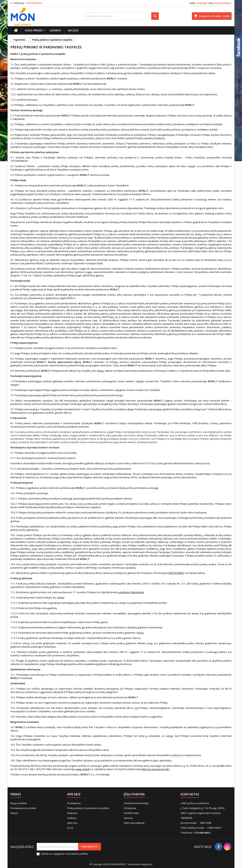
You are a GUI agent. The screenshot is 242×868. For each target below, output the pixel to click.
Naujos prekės (19, 803)
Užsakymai (130, 808)
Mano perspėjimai (134, 823)
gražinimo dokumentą (131, 592)
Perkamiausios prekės (23, 808)
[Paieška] (121, 16)
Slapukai (72, 813)
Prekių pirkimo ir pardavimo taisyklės (88, 808)
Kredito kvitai (131, 813)
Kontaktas (190, 794)
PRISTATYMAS (176, 573)
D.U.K (70, 828)
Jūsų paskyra (134, 794)
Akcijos (73, 30)
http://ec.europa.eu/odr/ (156, 769)
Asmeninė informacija (136, 803)
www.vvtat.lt (83, 769)
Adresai (128, 818)
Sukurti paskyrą (223, 3)
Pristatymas (74, 803)
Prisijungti (202, 3)
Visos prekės (34, 30)
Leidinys (55, 30)
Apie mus (72, 823)
